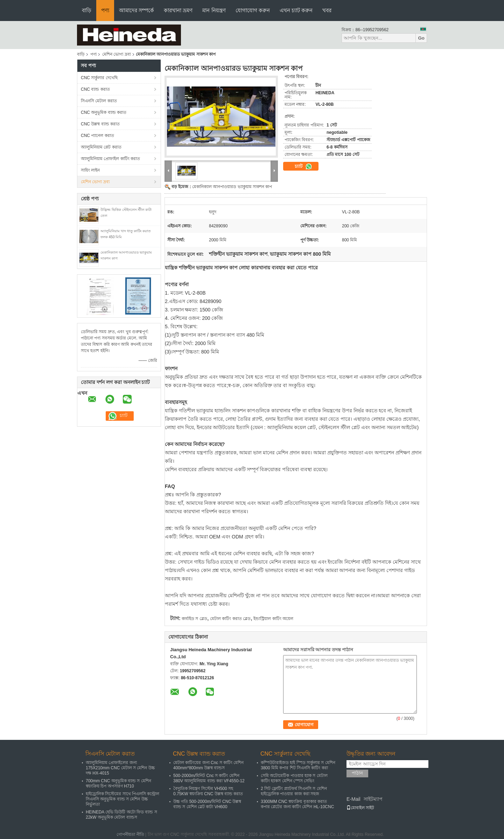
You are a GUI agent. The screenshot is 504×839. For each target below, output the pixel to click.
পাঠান (357, 773)
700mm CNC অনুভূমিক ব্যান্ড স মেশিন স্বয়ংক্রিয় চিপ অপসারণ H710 (118, 783)
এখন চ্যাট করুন (296, 10)
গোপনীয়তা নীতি (130, 834)
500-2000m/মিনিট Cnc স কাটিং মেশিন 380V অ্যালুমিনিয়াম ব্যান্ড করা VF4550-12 (209, 778)
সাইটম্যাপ (373, 799)
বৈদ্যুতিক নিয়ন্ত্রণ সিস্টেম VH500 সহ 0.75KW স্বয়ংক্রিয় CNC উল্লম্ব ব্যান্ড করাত (208, 791)
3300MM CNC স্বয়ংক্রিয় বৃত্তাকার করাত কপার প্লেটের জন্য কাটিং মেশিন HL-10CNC (297, 804)
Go (421, 38)
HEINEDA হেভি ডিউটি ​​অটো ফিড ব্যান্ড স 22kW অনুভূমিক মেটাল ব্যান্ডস (121, 815)
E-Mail (353, 799)
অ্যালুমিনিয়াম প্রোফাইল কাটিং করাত (110, 159)
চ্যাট (303, 166)
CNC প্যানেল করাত (97, 136)
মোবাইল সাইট (360, 808)
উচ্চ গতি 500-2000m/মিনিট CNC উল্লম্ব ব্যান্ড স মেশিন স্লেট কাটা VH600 (207, 804)
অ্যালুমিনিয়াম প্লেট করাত (101, 147)
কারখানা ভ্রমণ (178, 10)
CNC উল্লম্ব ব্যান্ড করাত (100, 124)
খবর (327, 10)
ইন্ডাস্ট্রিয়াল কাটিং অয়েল (273, 619)
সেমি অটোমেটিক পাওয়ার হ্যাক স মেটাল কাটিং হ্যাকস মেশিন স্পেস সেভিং (294, 778)
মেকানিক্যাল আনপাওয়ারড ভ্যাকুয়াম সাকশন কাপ (232, 187)
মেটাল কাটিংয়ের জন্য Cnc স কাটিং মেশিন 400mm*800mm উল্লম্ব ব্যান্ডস (208, 765)
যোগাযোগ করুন (253, 10)
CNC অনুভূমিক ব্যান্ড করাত (104, 112)
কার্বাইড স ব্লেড (194, 619)
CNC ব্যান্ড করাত (95, 89)
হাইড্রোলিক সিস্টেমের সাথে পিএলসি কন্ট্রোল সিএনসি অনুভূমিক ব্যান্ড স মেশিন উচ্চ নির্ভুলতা (122, 799)
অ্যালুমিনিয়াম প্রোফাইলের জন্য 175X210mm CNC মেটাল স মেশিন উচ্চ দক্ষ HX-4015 (120, 768)
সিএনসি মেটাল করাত (99, 101)
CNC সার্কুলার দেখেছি (99, 78)
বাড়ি (87, 10)
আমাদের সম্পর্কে (136, 10)
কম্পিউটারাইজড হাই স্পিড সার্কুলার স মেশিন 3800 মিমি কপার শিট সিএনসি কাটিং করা (298, 765)
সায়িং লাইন (90, 170)
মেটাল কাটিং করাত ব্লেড (230, 619)
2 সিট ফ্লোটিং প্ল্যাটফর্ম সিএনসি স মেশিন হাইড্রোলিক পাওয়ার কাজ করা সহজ (294, 791)
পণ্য (105, 10)
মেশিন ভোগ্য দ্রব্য (117, 54)
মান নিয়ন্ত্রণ (214, 10)
